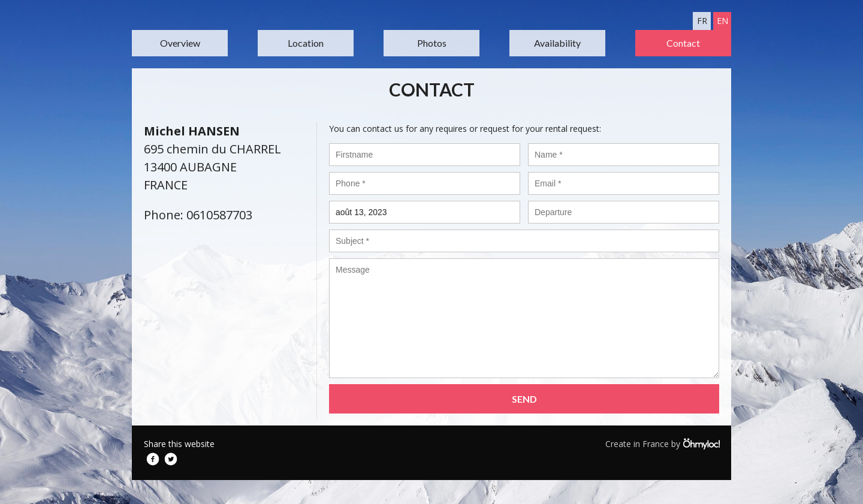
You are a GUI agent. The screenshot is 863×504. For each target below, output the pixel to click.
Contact (683, 43)
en (722, 21)
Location (306, 43)
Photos (432, 43)
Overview (180, 43)
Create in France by (662, 443)
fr (702, 21)
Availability (557, 43)
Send (524, 399)
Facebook (153, 459)
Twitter (171, 459)
